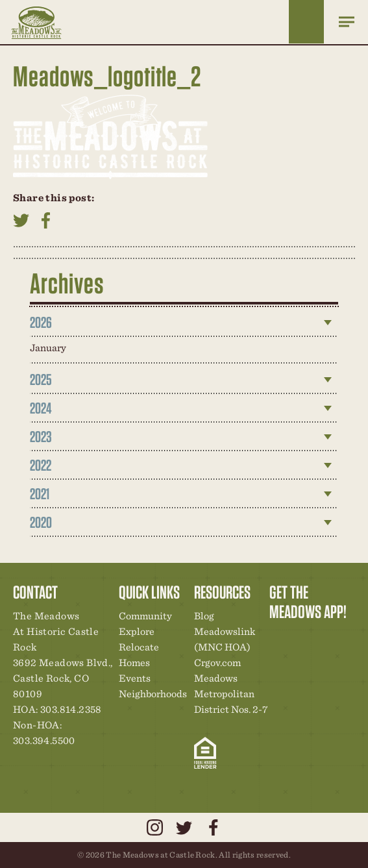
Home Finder (306, 22)
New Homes (347, 639)
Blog (204, 616)
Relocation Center (302, 639)
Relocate (139, 647)
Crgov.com (217, 663)
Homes (134, 663)
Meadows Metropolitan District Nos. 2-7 (231, 694)
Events (135, 678)
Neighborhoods (153, 694)
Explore (137, 631)
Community (145, 616)
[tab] (184, 323)
